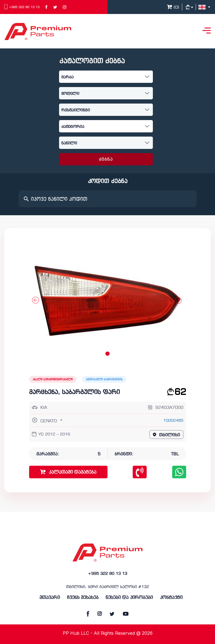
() (173, 8)
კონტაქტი (171, 598)
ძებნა (106, 160)
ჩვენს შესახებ (83, 598)
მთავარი (50, 598)
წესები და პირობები (129, 598)
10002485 (173, 421)
